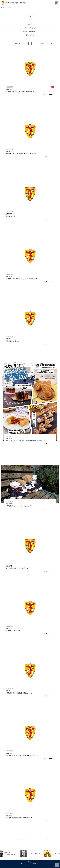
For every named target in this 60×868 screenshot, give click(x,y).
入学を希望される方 (30, 28)
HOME (3, 8)
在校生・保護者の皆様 (30, 32)
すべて (30, 24)
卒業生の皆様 (30, 35)
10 (40, 840)
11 (44, 840)
